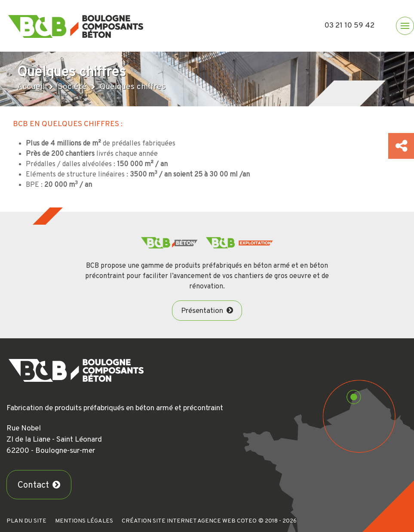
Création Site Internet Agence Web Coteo (189, 521)
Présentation (202, 311)
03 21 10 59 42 (350, 26)
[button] (405, 26)
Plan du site (26, 521)
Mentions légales (84, 521)
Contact (33, 486)
